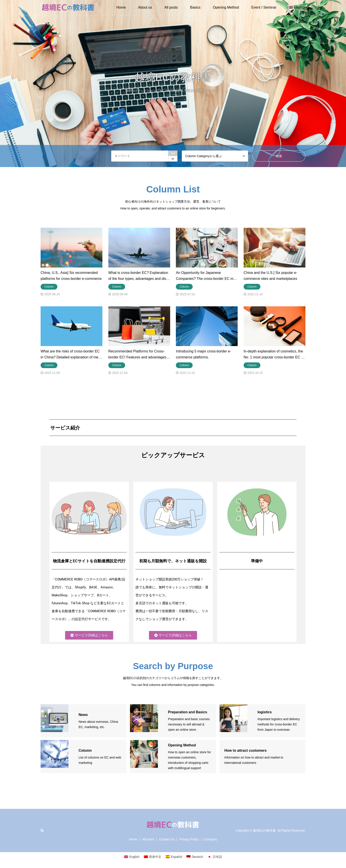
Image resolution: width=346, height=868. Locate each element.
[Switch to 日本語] (215, 857)
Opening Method (226, 7)
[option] (173, 84)
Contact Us (167, 839)
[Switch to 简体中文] (153, 857)
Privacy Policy (189, 839)
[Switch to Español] (174, 857)
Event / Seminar (264, 7)
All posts (171, 7)
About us (145, 7)
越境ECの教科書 (264, 830)
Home (121, 7)
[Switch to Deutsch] (195, 857)
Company (211, 839)
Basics (195, 7)
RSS (42, 830)
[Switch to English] (132, 857)
